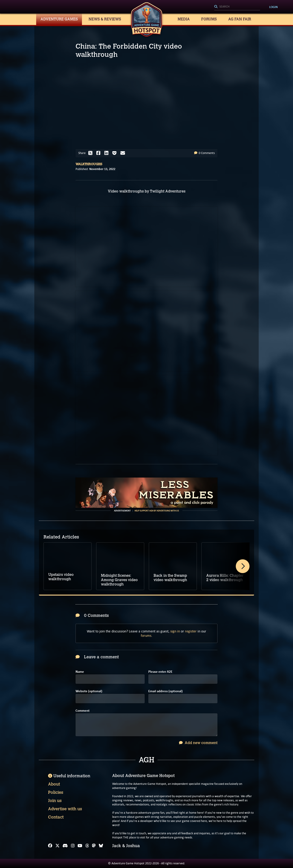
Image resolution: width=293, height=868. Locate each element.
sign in (175, 631)
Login (273, 7)
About (54, 784)
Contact (56, 817)
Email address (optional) (165, 691)
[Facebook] (50, 846)
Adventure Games (59, 19)
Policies (56, 792)
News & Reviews (105, 19)
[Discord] (65, 846)
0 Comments (204, 153)
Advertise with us (65, 809)
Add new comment (198, 743)
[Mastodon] (94, 846)
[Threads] (87, 846)
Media (184, 19)
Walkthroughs (89, 164)
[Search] (237, 7)
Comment (83, 711)
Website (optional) (89, 691)
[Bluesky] (101, 846)
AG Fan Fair (240, 19)
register (191, 631)
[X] (57, 846)
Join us (55, 801)
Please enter (160, 672)
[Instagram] (73, 846)
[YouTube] (80, 846)
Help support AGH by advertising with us (157, 511)
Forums (209, 19)
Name (80, 672)
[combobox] (237, 7)
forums (146, 636)
